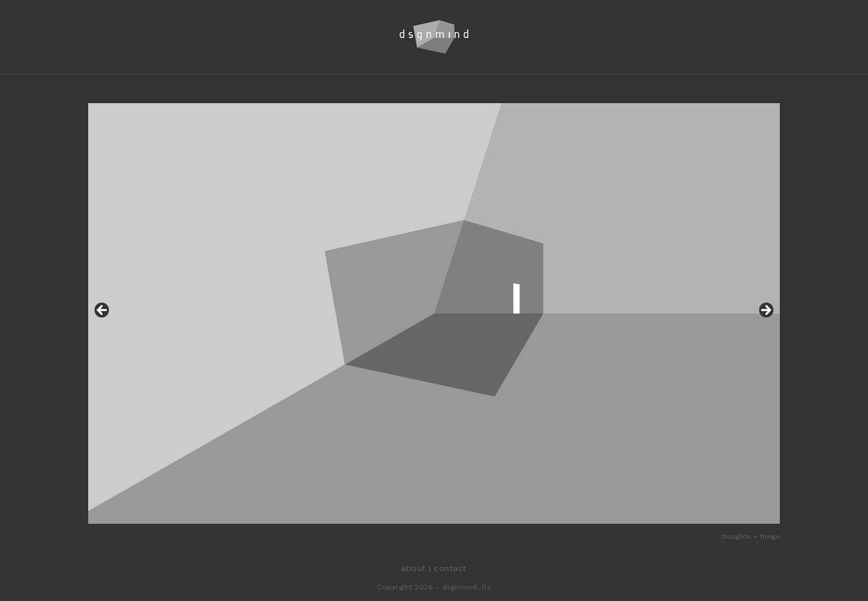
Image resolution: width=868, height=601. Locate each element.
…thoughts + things (748, 536)
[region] (434, 313)
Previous (103, 311)
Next (765, 311)
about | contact (434, 568)
